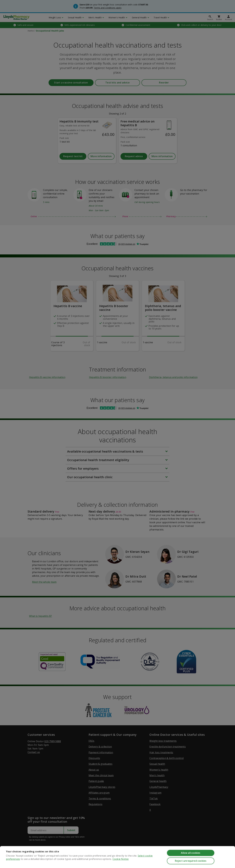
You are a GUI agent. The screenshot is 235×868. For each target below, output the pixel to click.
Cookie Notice (121, 859)
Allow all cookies (191, 853)
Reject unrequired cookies (191, 861)
